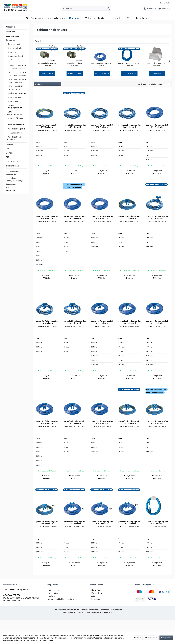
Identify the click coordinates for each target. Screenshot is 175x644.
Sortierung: (142, 84)
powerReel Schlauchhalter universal (157, 64)
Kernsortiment (14, 44)
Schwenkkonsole (14, 52)
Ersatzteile (10, 153)
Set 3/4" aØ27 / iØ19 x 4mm (17, 76)
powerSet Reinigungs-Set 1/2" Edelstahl (102, 64)
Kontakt (51, 608)
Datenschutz (11, 188)
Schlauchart (86, 96)
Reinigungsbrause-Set (17, 93)
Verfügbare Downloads (135, 90)
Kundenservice (12, 175)
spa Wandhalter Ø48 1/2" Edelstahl (75, 64)
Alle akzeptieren (151, 638)
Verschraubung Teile (16, 129)
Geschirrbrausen (13, 36)
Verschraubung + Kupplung (14, 138)
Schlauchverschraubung (17, 125)
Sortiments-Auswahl (44, 90)
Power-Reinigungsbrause (14, 107)
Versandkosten (93, 621)
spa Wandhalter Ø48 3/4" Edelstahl (47, 64)
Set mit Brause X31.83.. (16, 86)
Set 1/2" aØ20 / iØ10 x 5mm (17, 69)
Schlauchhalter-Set (16, 56)
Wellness (9, 145)
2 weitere (40, 276)
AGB (7, 191)
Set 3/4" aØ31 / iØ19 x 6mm (17, 79)
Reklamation (11, 179)
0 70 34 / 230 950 (12, 607)
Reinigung (10, 40)
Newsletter (96, 602)
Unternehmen (12, 161)
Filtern (39, 84)
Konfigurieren (166, 638)
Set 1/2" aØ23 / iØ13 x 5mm (17, 72)
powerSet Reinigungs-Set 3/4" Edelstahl (102, 138)
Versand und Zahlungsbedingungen (15, 183)
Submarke (85, 90)
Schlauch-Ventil (14, 101)
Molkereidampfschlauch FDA (16, 61)
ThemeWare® (108, 624)
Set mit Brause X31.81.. (16, 83)
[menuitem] (165, 3)
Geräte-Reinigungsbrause (14, 113)
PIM (7, 157)
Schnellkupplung (14, 133)
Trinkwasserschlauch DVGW (17, 65)
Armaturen (10, 32)
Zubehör (40, 96)
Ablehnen (138, 638)
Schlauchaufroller (15, 48)
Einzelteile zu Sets (14, 90)
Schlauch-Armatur (15, 97)
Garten (9, 149)
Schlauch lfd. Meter (15, 118)
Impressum (10, 195)
